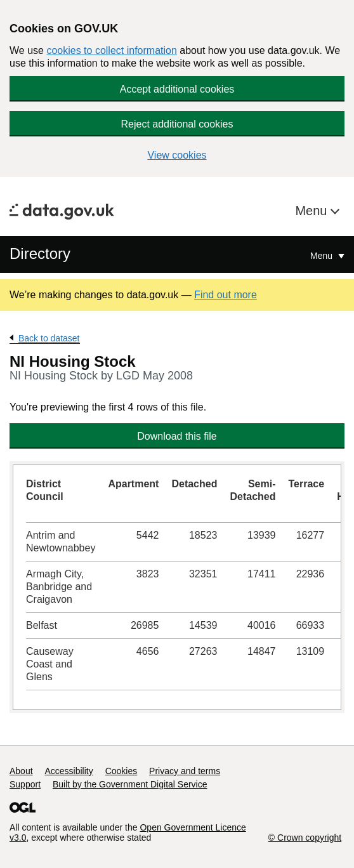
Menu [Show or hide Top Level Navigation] (323, 256)
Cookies (121, 771)
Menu (313, 211)
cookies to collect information (111, 50)
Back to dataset (49, 338)
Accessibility (69, 771)
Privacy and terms (185, 771)
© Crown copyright (305, 838)
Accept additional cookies (177, 89)
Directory (40, 253)
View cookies (177, 155)
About (21, 771)
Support (25, 784)
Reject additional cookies (177, 124)
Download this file (177, 436)
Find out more (226, 295)
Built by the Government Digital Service (130, 784)
